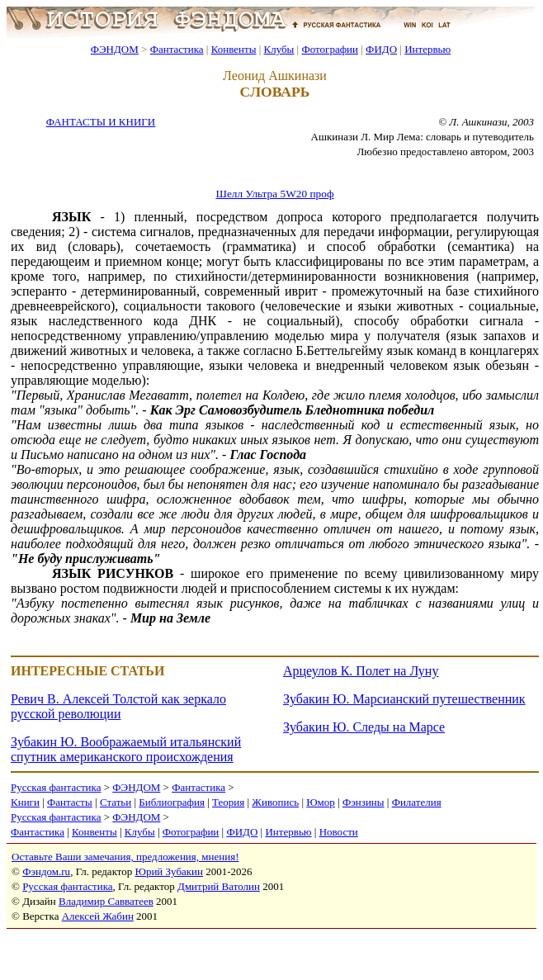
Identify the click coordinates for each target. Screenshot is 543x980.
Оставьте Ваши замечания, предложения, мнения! (125, 857)
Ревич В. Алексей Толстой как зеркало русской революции (118, 706)
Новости (339, 832)
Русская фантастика (56, 787)
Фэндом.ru (46, 871)
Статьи (116, 802)
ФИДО (381, 49)
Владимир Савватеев (106, 901)
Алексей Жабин (98, 916)
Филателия (417, 802)
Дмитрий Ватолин (219, 886)
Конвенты (234, 49)
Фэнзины (364, 802)
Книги (25, 802)
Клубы (279, 49)
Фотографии (330, 49)
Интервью (427, 49)
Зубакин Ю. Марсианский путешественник (404, 699)
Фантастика (177, 49)
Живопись (275, 802)
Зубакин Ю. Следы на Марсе (364, 727)
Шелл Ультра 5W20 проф (274, 194)
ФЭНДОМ (115, 49)
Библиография (172, 802)
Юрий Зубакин (169, 871)
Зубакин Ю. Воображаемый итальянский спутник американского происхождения (126, 749)
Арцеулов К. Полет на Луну (361, 671)
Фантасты (70, 802)
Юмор (321, 802)
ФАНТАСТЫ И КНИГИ (101, 122)
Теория (228, 802)
